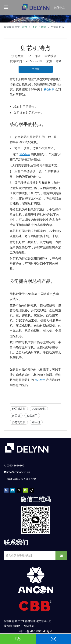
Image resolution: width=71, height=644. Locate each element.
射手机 (36, 422)
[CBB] (36, 607)
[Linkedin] (13, 490)
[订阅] (61, 556)
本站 (59, 61)
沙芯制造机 (19, 422)
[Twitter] (19, 490)
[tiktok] (32, 490)
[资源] (35, 19)
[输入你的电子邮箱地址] (29, 556)
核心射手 (49, 89)
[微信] (25, 490)
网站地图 (29, 626)
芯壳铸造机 (39, 409)
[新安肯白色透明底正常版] (35, 580)
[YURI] (35, 520)
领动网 (16, 626)
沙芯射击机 (19, 409)
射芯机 (16, 415)
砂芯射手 (32, 415)
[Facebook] (6, 490)
